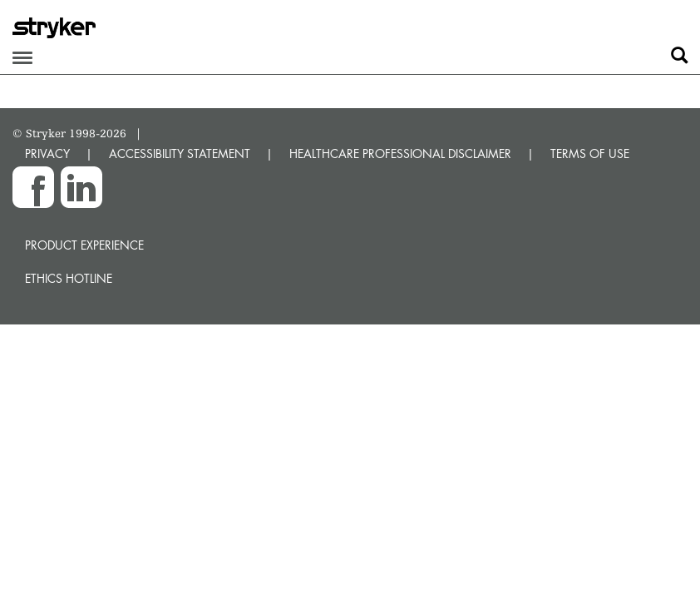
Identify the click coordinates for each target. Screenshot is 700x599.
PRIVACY (47, 153)
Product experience (84, 245)
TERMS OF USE (590, 153)
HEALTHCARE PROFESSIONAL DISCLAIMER (400, 153)
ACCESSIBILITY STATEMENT (180, 153)
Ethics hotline (69, 278)
